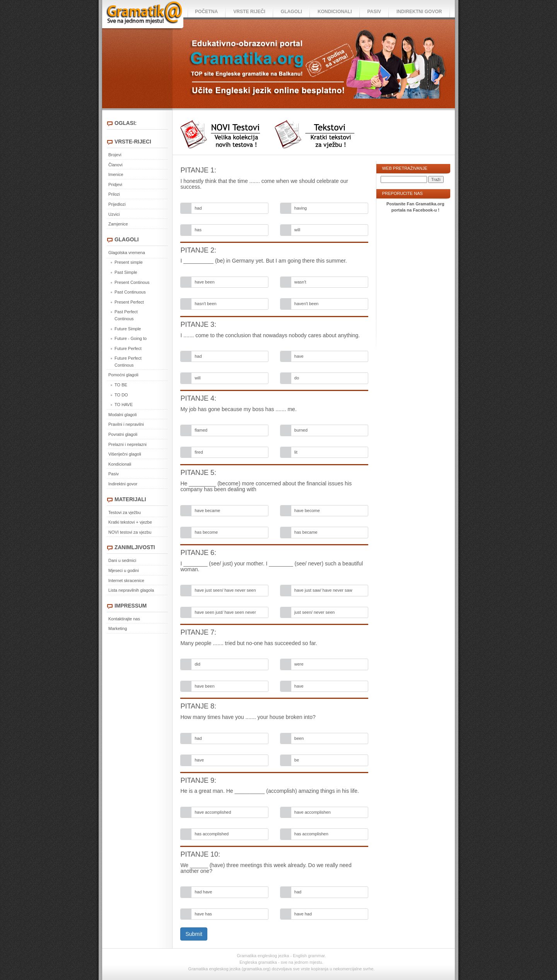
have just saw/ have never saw (323, 590)
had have (203, 892)
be (297, 760)
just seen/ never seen (315, 612)
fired (199, 452)
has (198, 230)
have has (203, 914)
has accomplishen (311, 834)
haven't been (307, 304)
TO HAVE (124, 405)
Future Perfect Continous (128, 362)
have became (207, 510)
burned (301, 430)
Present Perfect (129, 302)
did (197, 664)
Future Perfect (128, 348)
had (198, 208)
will (297, 230)
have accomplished (213, 812)
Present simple (129, 262)
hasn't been (206, 304)
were (299, 664)
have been (204, 282)
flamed (201, 430)
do (297, 378)
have (299, 356)
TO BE (121, 385)
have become (307, 510)
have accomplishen (313, 812)
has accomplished (212, 834)
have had (303, 914)
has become (206, 532)
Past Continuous (130, 292)
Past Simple (126, 272)
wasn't (300, 282)
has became (306, 532)
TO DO (121, 395)
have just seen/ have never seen (225, 590)
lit (296, 452)
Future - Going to (131, 338)
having (301, 208)
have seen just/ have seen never (225, 612)
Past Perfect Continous (126, 315)
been (299, 738)
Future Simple (128, 329)
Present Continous (132, 282)
